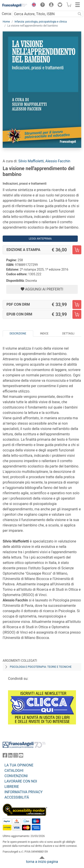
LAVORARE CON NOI (21, 781)
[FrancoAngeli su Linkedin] (10, 756)
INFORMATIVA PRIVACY (24, 792)
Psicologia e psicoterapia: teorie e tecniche (41, 667)
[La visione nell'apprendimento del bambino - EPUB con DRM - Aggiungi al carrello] (77, 314)
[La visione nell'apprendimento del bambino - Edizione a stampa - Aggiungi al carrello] (77, 250)
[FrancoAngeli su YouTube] (21, 756)
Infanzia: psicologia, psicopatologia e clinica (41, 22)
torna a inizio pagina (42, 862)
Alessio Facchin (58, 161)
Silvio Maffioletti (31, 161)
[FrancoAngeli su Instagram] (16, 756)
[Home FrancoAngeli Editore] (15, 5)
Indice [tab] (44, 334)
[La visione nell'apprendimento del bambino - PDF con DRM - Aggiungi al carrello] (77, 305)
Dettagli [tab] (68, 334)
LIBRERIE (12, 787)
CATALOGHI (14, 771)
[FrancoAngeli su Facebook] (5, 756)
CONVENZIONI (16, 776)
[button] (33, 5)
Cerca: (7, 14)
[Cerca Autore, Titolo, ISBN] (44, 14)
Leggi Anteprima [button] (40, 239)
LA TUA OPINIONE (19, 765)
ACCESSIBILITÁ (17, 797)
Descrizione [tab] (18, 334)
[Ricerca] (80, 14)
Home (6, 22)
